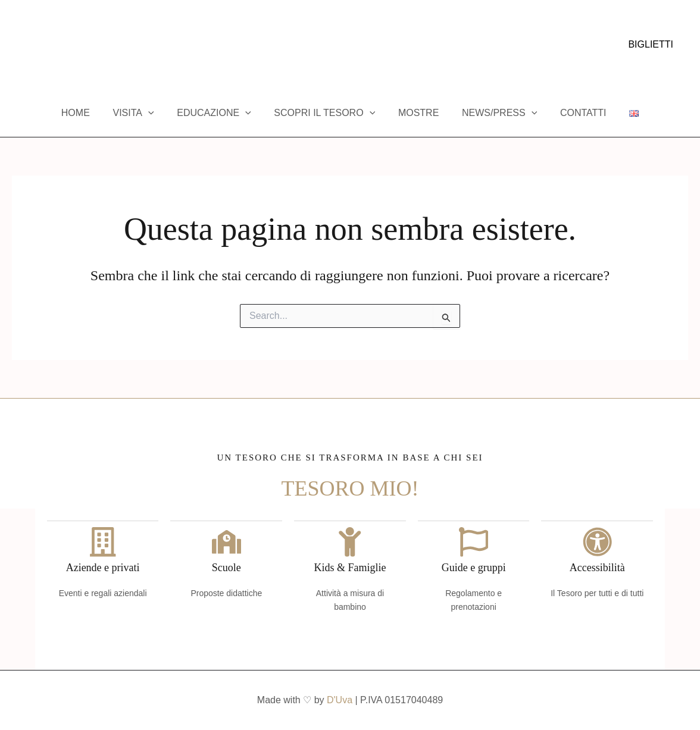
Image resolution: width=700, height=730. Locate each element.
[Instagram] (35, 45)
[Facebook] (17, 45)
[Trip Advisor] (71, 45)
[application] (158, 113)
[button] (651, 45)
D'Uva (340, 700)
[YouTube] (53, 45)
